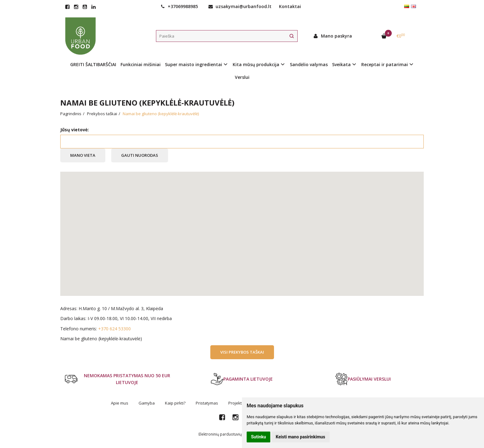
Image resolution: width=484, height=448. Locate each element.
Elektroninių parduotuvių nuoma (227, 434)
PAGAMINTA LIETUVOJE (242, 379)
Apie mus (120, 403)
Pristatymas (207, 403)
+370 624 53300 (114, 329)
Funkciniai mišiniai (141, 64)
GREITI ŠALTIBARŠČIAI (93, 64)
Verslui (242, 77)
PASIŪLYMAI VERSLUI (363, 379)
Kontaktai (290, 6)
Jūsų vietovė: (75, 130)
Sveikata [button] (341, 64)
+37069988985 (179, 6)
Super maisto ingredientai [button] (194, 64)
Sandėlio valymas (309, 64)
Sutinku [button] (258, 437)
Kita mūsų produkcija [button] (256, 64)
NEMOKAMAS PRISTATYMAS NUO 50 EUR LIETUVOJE (118, 379)
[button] (242, 228)
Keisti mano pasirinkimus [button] (301, 437)
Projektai (237, 403)
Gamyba (147, 403)
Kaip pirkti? (175, 403)
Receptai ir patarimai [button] (385, 64)
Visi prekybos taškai (242, 352)
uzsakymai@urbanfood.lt (240, 6)
